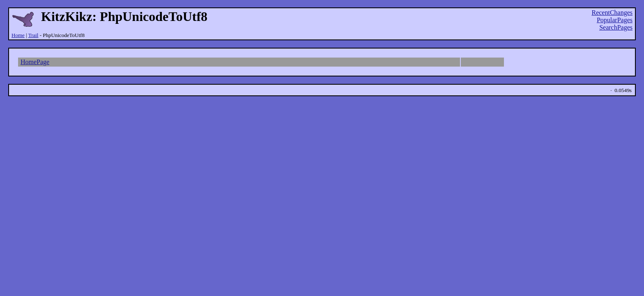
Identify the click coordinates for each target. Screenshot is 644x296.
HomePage (35, 62)
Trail (33, 35)
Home (18, 35)
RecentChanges (612, 13)
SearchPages (616, 27)
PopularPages (615, 20)
